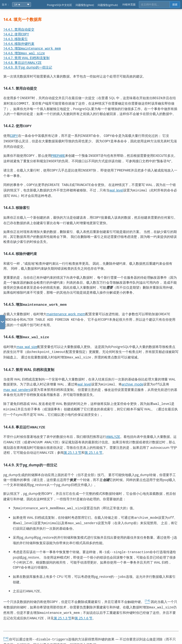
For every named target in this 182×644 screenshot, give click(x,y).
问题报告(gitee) (85, 5)
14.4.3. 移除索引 (16, 39)
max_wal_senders (17, 382)
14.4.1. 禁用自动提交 (19, 29)
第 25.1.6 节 (93, 443)
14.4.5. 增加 (32, 48)
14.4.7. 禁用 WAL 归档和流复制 (26, 58)
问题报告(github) (108, 5)
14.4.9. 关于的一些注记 (28, 67)
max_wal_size (27, 341)
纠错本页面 (129, 4)
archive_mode (133, 378)
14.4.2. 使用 (16, 34)
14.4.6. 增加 (24, 53)
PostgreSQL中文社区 (59, 5)
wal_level (116, 186)
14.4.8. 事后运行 (23, 63)
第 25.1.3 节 (73, 443)
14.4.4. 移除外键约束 (19, 44)
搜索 (175, 5)
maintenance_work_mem (66, 309)
